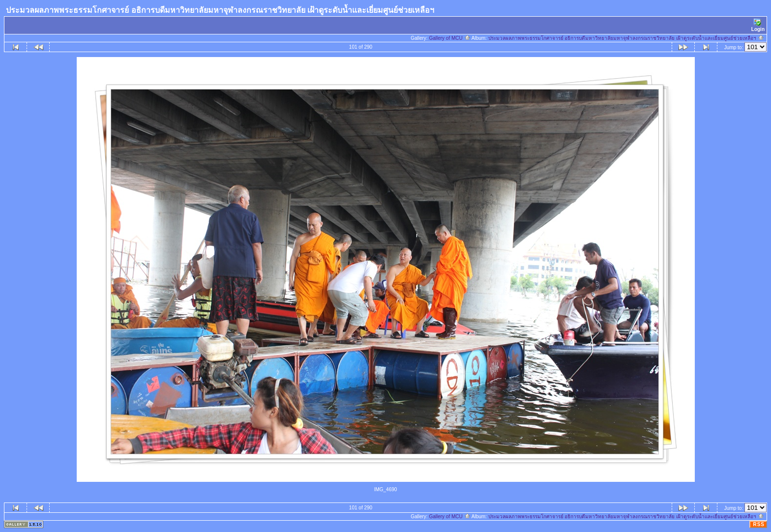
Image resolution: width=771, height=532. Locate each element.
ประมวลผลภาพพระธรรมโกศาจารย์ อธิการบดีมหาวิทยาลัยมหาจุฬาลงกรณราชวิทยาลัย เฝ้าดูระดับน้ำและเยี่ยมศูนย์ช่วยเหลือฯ (626, 38)
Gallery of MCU (449, 38)
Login (758, 25)
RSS (759, 524)
